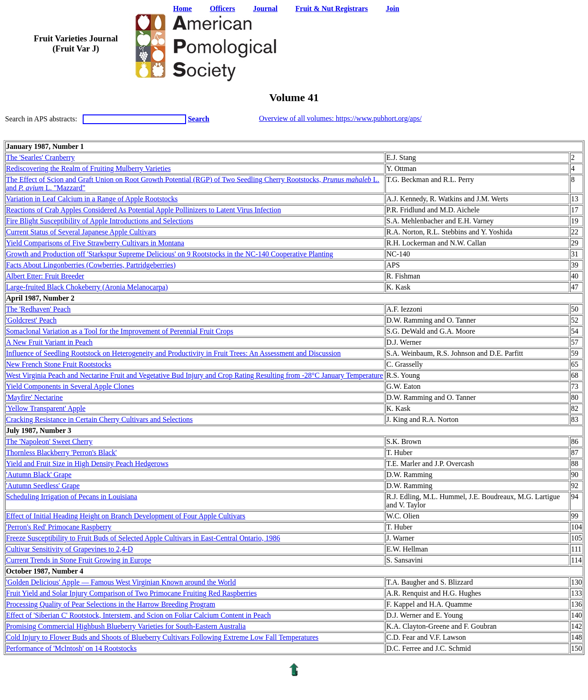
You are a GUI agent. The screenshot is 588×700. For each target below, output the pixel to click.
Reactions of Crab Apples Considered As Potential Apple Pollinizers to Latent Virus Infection (144, 210)
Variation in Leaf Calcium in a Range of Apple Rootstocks (92, 199)
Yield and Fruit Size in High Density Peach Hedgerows (87, 464)
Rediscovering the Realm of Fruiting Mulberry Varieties (88, 168)
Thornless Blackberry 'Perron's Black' (61, 452)
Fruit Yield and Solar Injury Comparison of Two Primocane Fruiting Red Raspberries (131, 593)
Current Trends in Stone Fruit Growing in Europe (79, 560)
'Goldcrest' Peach (31, 320)
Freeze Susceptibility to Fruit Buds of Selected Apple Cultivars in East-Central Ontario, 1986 (143, 538)
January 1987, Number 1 (45, 146)
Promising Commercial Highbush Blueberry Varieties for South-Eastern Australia (126, 626)
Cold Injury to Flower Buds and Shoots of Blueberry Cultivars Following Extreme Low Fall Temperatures (162, 637)
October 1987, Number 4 (45, 571)
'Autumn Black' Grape (39, 475)
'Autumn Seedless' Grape (43, 486)
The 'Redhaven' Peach (38, 309)
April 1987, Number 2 (40, 298)
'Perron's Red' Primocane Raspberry (59, 527)
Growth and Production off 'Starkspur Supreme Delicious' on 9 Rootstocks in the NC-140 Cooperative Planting (170, 254)
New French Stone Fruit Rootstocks (59, 364)
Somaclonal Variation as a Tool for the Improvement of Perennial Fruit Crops (120, 331)
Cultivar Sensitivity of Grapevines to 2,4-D (69, 549)
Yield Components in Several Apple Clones (70, 386)
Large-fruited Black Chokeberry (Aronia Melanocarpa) (87, 287)
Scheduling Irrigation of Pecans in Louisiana (72, 497)
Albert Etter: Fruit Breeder (45, 276)
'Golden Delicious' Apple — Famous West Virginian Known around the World (121, 582)
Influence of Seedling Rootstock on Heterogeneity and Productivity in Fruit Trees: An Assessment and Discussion (173, 353)
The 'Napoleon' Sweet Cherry (49, 441)
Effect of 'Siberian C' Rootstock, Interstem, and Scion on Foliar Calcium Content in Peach (138, 615)
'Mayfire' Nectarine (34, 397)
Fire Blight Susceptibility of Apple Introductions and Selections (100, 221)
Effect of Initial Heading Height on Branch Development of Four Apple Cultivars (126, 516)
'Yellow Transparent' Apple (46, 408)
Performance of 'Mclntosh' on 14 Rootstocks (71, 648)
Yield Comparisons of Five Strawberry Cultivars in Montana (95, 243)
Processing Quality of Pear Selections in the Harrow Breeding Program (110, 604)
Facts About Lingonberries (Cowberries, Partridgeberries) (91, 265)
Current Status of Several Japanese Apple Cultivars (81, 232)
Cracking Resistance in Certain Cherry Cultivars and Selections (99, 419)
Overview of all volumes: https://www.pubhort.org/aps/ (340, 118)
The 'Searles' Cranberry (40, 157)
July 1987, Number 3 (39, 430)
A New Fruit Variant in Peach (49, 342)
